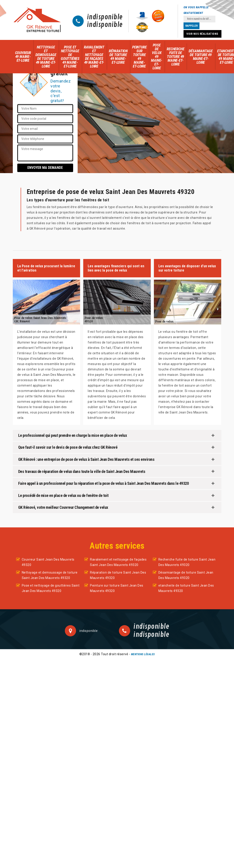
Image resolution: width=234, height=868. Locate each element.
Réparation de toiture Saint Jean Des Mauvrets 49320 (118, 575)
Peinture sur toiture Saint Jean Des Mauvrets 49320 (117, 588)
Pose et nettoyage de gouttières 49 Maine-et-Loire (70, 57)
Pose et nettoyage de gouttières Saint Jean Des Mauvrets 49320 (51, 588)
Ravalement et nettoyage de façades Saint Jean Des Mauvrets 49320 (118, 562)
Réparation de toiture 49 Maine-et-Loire (118, 57)
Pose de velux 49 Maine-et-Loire (157, 57)
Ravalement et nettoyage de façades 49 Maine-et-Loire (94, 57)
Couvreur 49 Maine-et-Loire (23, 57)
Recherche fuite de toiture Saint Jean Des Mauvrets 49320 (187, 562)
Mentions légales (143, 654)
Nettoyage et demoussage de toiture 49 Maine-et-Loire (46, 57)
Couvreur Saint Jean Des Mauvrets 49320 (48, 562)
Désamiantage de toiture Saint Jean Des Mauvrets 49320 (186, 575)
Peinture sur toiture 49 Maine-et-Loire (139, 57)
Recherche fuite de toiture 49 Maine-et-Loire (175, 57)
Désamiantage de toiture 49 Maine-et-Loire (201, 57)
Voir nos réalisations (202, 34)
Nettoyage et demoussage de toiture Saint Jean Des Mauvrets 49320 (50, 575)
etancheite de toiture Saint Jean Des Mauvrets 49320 (186, 588)
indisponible (105, 17)
